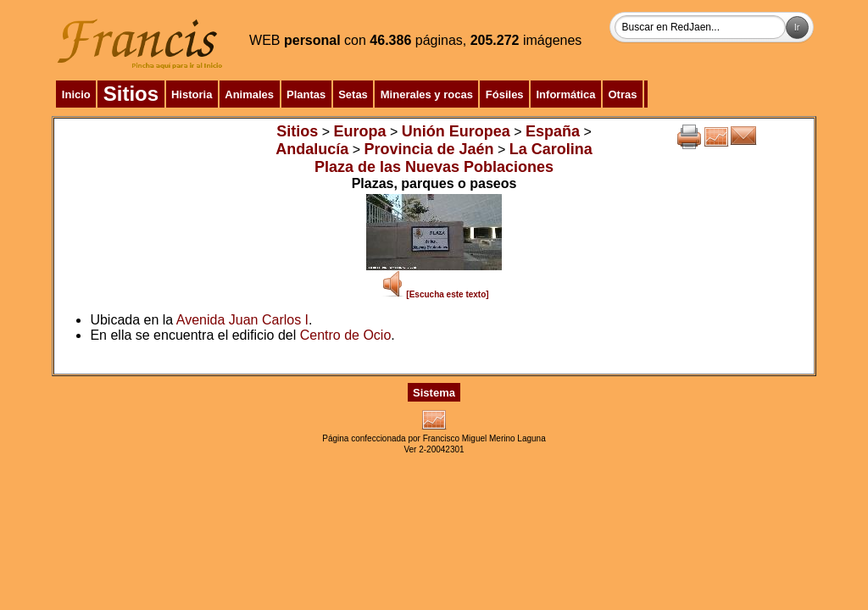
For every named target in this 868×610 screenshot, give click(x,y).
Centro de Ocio (346, 335)
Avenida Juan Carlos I (242, 320)
